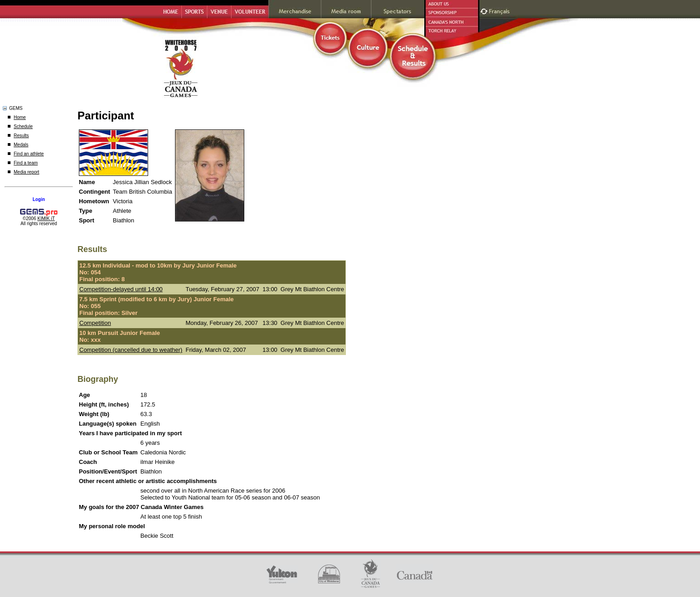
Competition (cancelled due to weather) (131, 350)
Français (500, 10)
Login (39, 199)
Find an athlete (29, 154)
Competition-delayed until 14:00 (121, 289)
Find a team (26, 163)
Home (20, 117)
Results (21, 136)
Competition (95, 323)
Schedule (23, 126)
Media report (26, 172)
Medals (21, 145)
